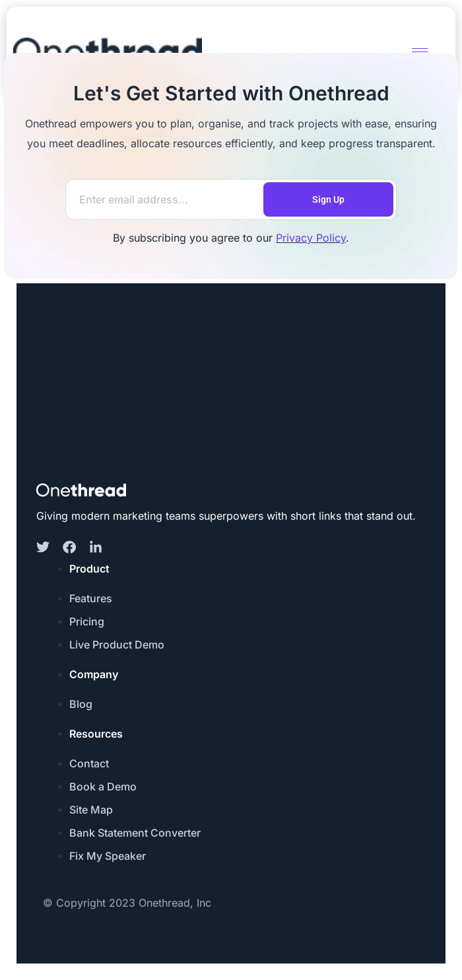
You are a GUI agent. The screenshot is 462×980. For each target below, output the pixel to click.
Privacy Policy (311, 238)
